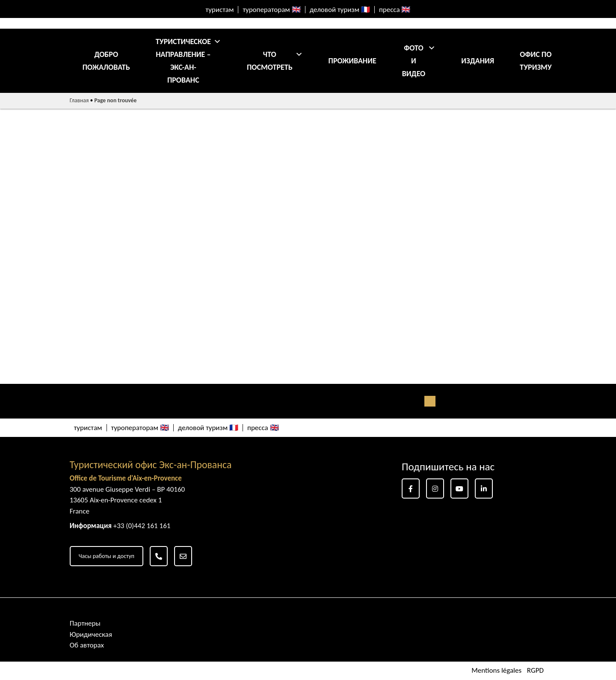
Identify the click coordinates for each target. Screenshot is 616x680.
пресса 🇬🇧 (395, 10)
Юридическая (91, 634)
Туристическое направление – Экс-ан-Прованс (188, 61)
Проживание (352, 61)
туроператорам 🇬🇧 (271, 10)
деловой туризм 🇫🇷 (340, 10)
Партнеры (85, 623)
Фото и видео (419, 61)
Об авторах (87, 645)
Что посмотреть (275, 61)
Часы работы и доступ (107, 556)
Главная (79, 100)
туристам (220, 10)
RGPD (535, 671)
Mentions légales (496, 671)
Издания (478, 61)
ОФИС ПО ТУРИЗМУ (536, 61)
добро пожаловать (106, 61)
